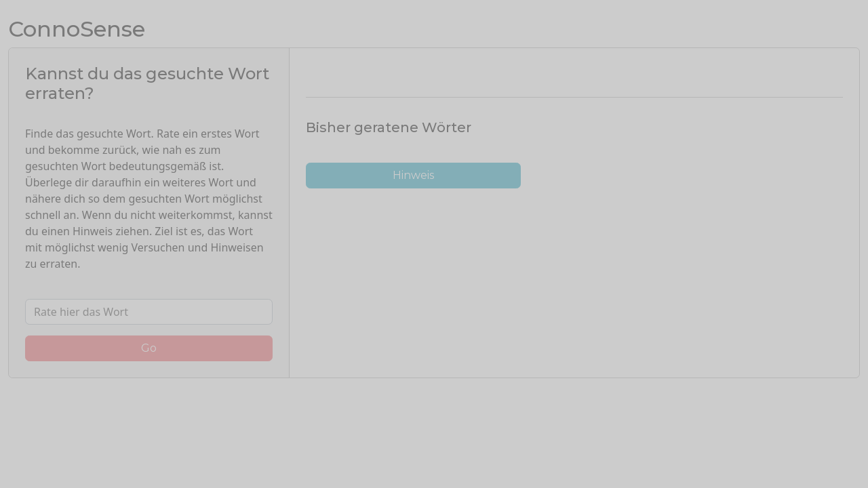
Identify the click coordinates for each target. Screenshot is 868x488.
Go (149, 348)
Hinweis (413, 175)
